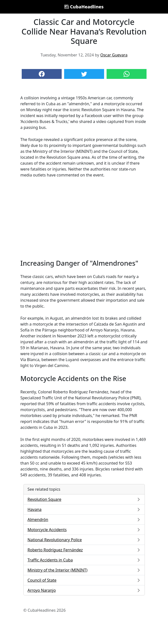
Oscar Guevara (114, 55)
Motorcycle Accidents (84, 530)
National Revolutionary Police (84, 540)
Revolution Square (84, 499)
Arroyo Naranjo (84, 590)
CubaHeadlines (84, 7)
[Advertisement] (84, 219)
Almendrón (84, 520)
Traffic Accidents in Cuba (84, 560)
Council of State (84, 580)
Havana (84, 509)
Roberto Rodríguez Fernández (84, 550)
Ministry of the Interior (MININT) (84, 570)
